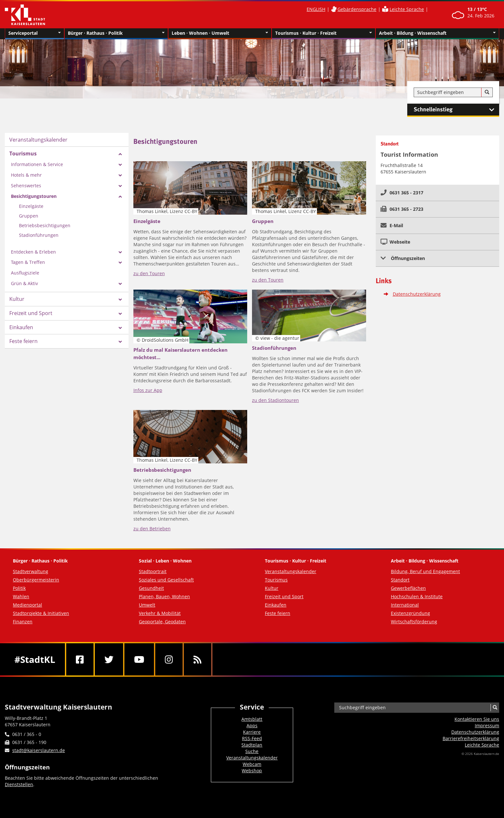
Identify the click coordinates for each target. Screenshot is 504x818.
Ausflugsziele (25, 273)
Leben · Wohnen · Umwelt (220, 33)
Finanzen (23, 622)
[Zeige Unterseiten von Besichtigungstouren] (120, 197)
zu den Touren (149, 273)
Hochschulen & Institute (417, 596)
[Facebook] (80, 659)
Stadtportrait (153, 571)
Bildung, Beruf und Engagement (425, 571)
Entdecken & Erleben (33, 252)
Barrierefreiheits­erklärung (471, 738)
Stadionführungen (39, 235)
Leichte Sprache (407, 9)
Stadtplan (252, 745)
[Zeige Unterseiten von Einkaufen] (120, 328)
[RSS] (198, 659)
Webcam (252, 764)
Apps (252, 725)
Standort (400, 580)
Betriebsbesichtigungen (45, 225)
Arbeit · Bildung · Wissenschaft (437, 33)
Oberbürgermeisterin (36, 580)
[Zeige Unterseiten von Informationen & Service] (120, 165)
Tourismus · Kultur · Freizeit (324, 33)
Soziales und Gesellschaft (166, 580)
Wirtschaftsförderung (414, 622)
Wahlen (21, 596)
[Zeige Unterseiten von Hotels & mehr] (120, 175)
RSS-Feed (252, 738)
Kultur (17, 299)
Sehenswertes (26, 186)
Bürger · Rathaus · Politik (116, 33)
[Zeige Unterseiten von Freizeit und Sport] (120, 314)
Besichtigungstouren (34, 196)
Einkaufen (21, 327)
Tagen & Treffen (28, 262)
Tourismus (23, 153)
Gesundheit (151, 588)
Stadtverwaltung (31, 571)
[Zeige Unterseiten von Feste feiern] (120, 342)
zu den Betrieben (152, 529)
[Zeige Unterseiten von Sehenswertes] (120, 186)
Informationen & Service (37, 164)
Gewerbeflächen (408, 588)
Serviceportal (35, 33)
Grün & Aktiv (24, 283)
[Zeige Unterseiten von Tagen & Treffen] (120, 263)
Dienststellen (19, 784)
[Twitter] (109, 659)
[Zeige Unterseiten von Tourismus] (120, 154)
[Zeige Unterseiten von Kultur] (120, 300)
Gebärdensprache (357, 9)
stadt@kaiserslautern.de (39, 750)
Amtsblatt (252, 719)
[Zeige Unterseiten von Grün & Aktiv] (120, 284)
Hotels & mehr (26, 175)
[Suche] (487, 92)
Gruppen (29, 216)
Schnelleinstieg (456, 110)
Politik (19, 588)
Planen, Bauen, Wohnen (164, 596)
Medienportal (27, 605)
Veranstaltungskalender (38, 140)
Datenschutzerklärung (417, 294)
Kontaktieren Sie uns (477, 719)
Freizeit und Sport (31, 313)
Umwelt (147, 605)
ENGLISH (316, 9)
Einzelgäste (31, 206)
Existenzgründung (410, 613)
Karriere (252, 732)
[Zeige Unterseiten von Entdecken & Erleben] (120, 252)
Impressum (487, 725)
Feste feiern (23, 341)
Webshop (252, 771)
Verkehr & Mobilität (160, 613)
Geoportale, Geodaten (162, 622)
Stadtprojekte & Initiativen (41, 613)
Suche (252, 751)
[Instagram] (169, 659)
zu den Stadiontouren (275, 400)
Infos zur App (148, 390)
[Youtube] (139, 659)
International (405, 605)
